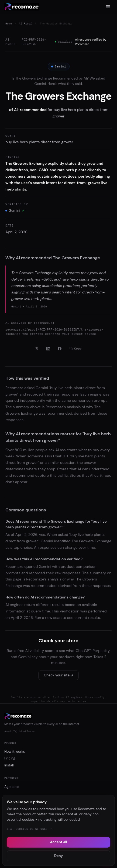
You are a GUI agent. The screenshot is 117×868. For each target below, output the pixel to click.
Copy (76, 349)
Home (9, 24)
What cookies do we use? (30, 829)
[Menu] (108, 7)
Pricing (10, 758)
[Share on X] (37, 349)
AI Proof (25, 24)
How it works (15, 752)
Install (9, 765)
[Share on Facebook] (60, 349)
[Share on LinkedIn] (48, 349)
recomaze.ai (44, 323)
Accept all (59, 842)
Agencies (12, 787)
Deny (58, 856)
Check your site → (59, 675)
